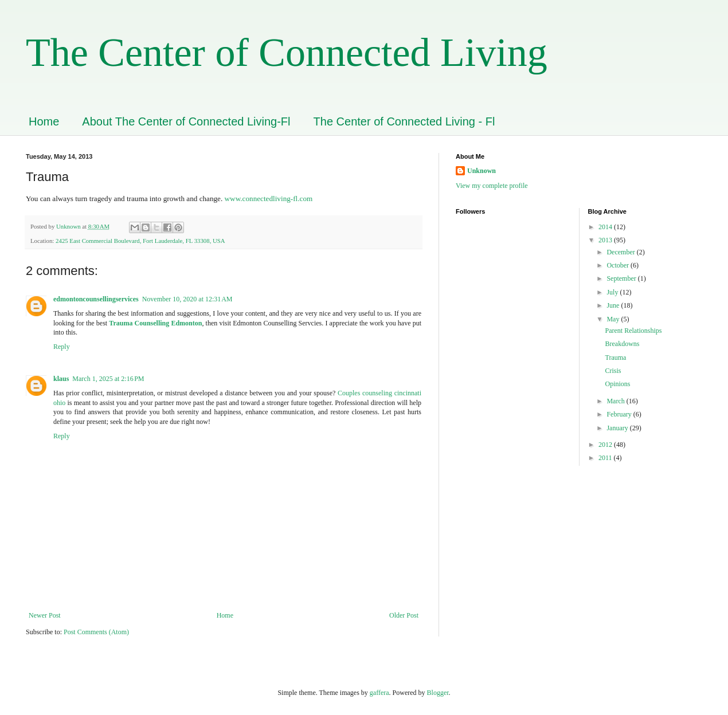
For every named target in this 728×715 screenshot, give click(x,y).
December (621, 252)
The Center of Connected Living (287, 52)
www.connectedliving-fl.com (269, 199)
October (619, 265)
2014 (606, 227)
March (616, 401)
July (613, 292)
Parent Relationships (633, 331)
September (622, 278)
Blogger (438, 693)
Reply (62, 347)
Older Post (404, 615)
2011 (606, 458)
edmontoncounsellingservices (96, 299)
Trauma (615, 357)
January (618, 428)
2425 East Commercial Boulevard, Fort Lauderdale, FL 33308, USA (140, 241)
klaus (61, 379)
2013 (606, 240)
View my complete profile (492, 186)
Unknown (482, 171)
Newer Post (45, 615)
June (614, 305)
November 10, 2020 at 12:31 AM (187, 299)
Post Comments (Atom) (96, 632)
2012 (606, 445)
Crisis (613, 371)
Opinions (617, 384)
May (614, 319)
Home (44, 121)
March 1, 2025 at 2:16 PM (108, 379)
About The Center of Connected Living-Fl (186, 121)
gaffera (379, 693)
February (620, 414)
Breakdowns (622, 344)
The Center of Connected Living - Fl (404, 121)
